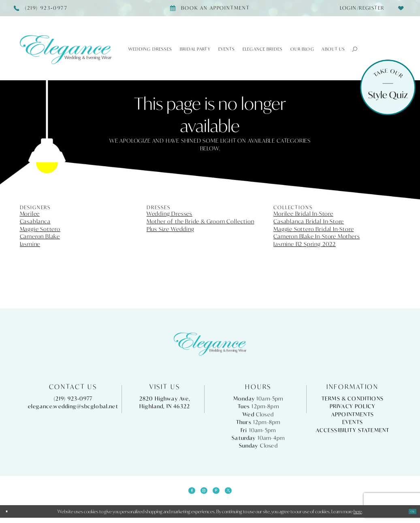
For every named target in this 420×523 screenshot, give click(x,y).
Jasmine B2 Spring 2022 (305, 244)
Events (353, 422)
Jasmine (30, 244)
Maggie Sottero (40, 229)
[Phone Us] (41, 8)
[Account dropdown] (360, 8)
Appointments (353, 415)
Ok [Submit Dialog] (410, 517)
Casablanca (35, 221)
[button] (351, 49)
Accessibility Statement (353, 430)
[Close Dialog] (9, 517)
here (358, 517)
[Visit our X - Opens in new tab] (237, 493)
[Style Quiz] (388, 87)
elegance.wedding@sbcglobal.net (73, 406)
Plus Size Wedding (171, 229)
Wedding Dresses (169, 214)
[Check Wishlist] (401, 8)
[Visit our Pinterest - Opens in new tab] (219, 493)
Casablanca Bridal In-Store (309, 221)
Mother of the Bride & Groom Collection (200, 221)
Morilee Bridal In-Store (303, 214)
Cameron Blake (40, 236)
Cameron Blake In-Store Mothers (317, 236)
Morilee (30, 214)
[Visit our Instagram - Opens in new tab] (201, 493)
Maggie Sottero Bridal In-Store (313, 229)
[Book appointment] (210, 8)
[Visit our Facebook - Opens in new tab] (183, 493)
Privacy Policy (353, 406)
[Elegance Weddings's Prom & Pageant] (66, 49)
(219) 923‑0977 (73, 399)
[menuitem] (360, 8)
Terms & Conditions (353, 399)
